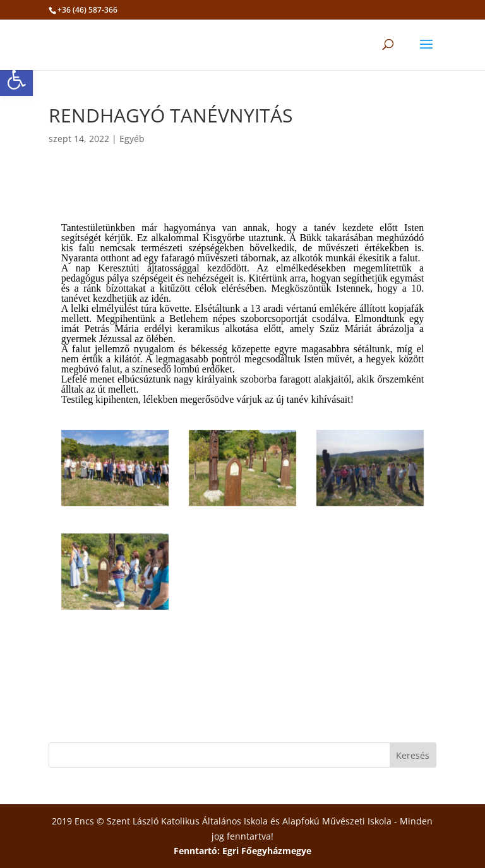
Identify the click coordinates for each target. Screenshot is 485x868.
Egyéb (132, 139)
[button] (16, 80)
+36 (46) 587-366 (87, 10)
